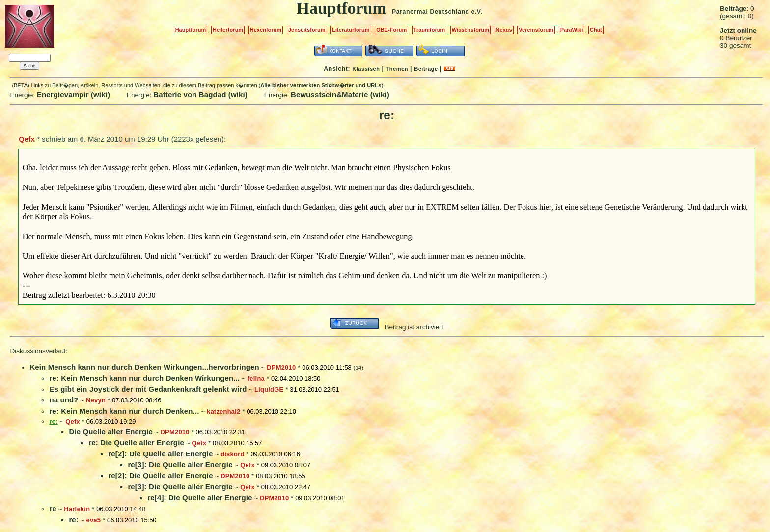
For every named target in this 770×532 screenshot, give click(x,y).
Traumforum (429, 30)
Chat (596, 30)
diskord (232, 454)
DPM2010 (281, 367)
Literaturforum (351, 30)
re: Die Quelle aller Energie (136, 442)
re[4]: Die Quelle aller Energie (200, 497)
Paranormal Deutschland (431, 12)
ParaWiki (572, 30)
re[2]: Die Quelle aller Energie (160, 454)
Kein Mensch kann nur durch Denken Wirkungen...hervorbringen (144, 367)
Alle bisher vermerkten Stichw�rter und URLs (321, 85)
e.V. (477, 12)
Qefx (27, 139)
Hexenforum (266, 30)
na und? (64, 400)
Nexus (504, 30)
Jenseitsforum (307, 30)
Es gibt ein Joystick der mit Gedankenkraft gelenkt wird (148, 389)
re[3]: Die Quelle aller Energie (180, 465)
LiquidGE (269, 389)
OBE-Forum (391, 30)
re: (74, 519)
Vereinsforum (536, 30)
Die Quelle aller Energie (111, 432)
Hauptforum (191, 30)
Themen (397, 69)
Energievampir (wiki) (73, 94)
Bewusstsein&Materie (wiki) (340, 94)
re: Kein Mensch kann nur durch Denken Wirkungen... (144, 378)
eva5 (93, 520)
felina (256, 379)
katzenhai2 (224, 412)
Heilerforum (228, 30)
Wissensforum (470, 30)
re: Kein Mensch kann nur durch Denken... (124, 411)
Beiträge (426, 69)
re (53, 509)
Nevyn (96, 400)
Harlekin (77, 509)
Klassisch (366, 69)
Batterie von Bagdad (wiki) (200, 94)
